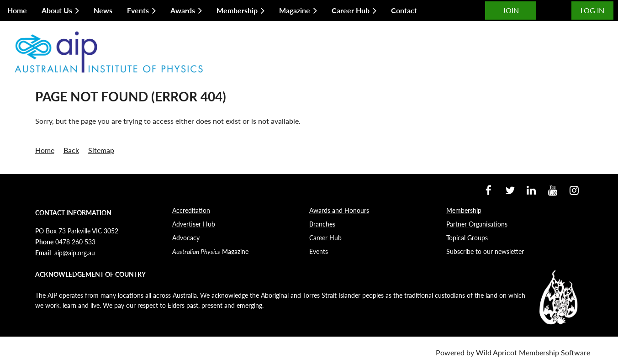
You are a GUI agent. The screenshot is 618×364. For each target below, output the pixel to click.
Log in (592, 10)
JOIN (511, 10)
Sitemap (101, 150)
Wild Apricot (497, 352)
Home (45, 150)
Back (71, 150)
